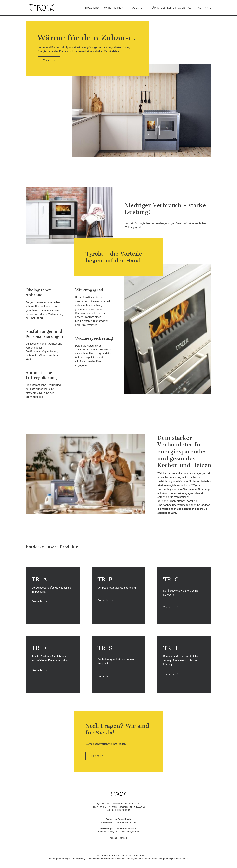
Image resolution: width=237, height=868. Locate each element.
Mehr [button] (49, 60)
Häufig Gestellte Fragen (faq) (172, 8)
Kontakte (205, 8)
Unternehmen (114, 8)
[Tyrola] (38, 8)
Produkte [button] (137, 8)
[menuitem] (93, 8)
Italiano (113, 838)
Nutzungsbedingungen (60, 859)
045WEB (184, 859)
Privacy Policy (79, 859)
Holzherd (92, 8)
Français (123, 838)
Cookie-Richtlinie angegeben (157, 859)
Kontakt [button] (97, 756)
